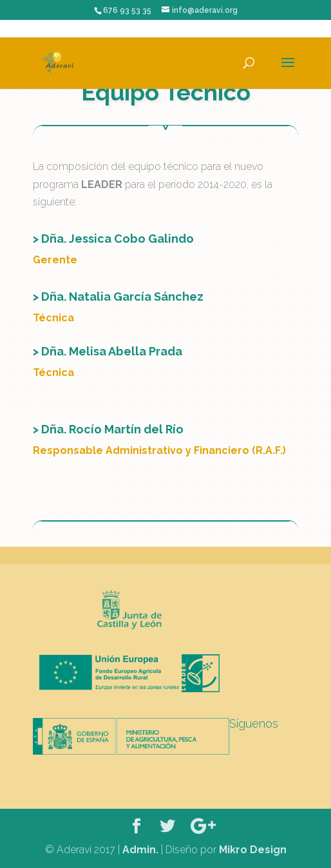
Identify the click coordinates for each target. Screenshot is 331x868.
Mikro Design (253, 850)
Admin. (140, 850)
